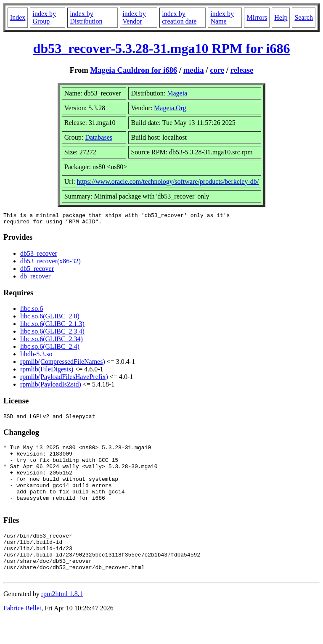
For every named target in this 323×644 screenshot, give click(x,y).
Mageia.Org (170, 108)
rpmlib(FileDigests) (47, 372)
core (217, 70)
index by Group (44, 17)
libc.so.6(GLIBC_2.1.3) (52, 326)
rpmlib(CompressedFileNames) (63, 364)
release (242, 70)
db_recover (35, 279)
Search (304, 17)
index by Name (222, 17)
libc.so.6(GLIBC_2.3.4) (52, 334)
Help (281, 17)
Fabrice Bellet (22, 633)
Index (18, 17)
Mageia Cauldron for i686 (134, 70)
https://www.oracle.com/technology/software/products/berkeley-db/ (168, 182)
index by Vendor (134, 17)
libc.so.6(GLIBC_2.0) (50, 319)
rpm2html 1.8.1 (62, 619)
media (194, 70)
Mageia (177, 93)
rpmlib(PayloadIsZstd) (51, 387)
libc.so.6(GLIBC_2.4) (50, 349)
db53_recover (39, 256)
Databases (99, 137)
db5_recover (37, 271)
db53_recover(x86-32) (50, 264)
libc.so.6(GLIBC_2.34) (52, 341)
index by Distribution (86, 17)
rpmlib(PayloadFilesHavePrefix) (64, 379)
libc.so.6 (32, 311)
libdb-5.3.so (36, 356)
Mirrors (257, 17)
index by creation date (179, 17)
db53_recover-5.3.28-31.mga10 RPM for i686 (162, 48)
